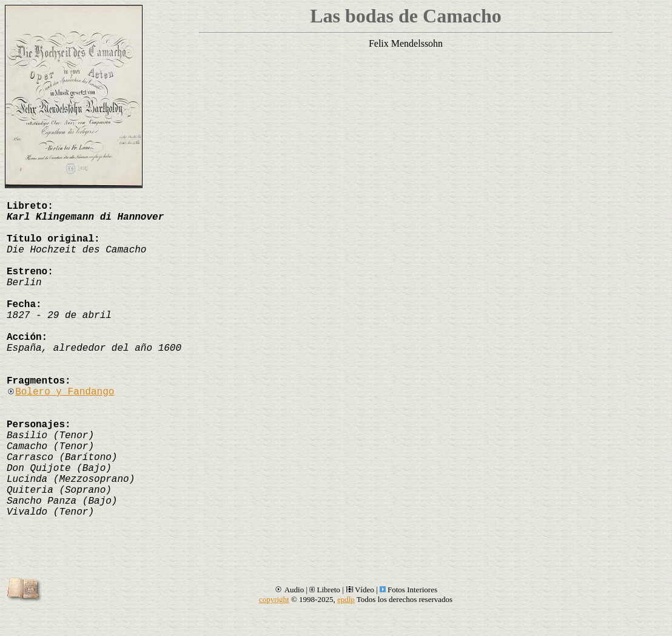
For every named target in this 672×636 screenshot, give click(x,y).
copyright (274, 599)
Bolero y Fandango (60, 392)
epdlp (346, 599)
